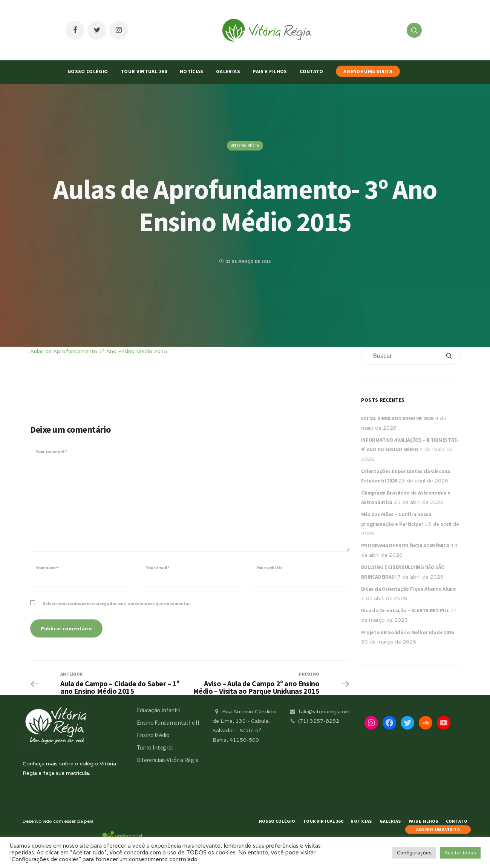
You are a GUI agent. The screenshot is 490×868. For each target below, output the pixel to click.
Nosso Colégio (88, 71)
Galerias (228, 71)
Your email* (158, 568)
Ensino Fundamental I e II (168, 722)
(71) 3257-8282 (314, 721)
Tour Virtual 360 (144, 71)
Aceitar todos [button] (460, 853)
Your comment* (51, 451)
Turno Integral (155, 747)
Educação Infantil (159, 710)
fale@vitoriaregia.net (319, 711)
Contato (311, 71)
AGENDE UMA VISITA (368, 71)
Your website (270, 568)
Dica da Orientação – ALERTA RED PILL (405, 610)
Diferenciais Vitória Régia (168, 760)
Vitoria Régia (245, 145)
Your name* (47, 568)
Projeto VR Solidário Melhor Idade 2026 (407, 632)
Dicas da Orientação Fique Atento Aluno (409, 589)
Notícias (192, 71)
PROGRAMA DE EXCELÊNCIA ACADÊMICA (405, 545)
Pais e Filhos (270, 71)
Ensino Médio (153, 735)
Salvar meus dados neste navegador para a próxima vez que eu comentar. (117, 603)
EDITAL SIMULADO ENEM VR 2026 (397, 418)
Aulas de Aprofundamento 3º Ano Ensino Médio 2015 (99, 351)
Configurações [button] (414, 853)
